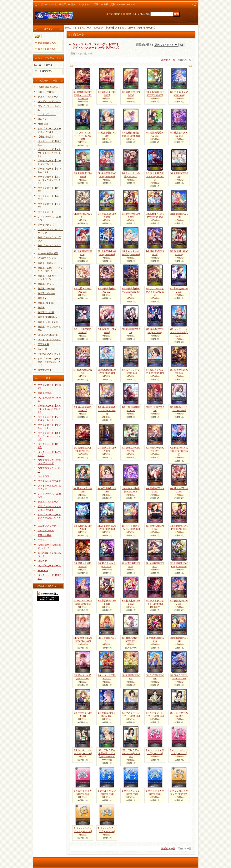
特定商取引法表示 (47, 586)
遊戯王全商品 (45, 393)
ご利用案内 (115, 14)
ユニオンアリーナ (47, 114)
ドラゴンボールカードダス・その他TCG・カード (49, 362)
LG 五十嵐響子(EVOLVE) (155, 177)
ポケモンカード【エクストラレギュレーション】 (49, 180)
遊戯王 (41, 308)
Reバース (42, 349)
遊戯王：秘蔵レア (47, 263)
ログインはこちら (47, 49)
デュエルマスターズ (48, 97)
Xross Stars (43, 124)
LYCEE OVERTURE (48, 335)
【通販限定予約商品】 (49, 87)
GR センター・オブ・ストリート (179, 332)
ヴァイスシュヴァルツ (49, 340)
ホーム (68, 28)
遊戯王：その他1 (46, 289)
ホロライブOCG (46, 92)
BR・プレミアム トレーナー (131, 753)
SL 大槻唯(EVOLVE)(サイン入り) (83, 95)
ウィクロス (43, 476)
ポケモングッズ (46, 225)
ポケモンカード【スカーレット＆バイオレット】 (49, 153)
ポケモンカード (46, 212)
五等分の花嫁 (45, 535)
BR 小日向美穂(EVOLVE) (131, 292)
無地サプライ (45, 370)
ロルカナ (42, 119)
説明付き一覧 (168, 60)
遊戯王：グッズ (46, 284)
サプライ (42, 540)
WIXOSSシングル (47, 258)
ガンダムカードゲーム (49, 101)
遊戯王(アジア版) (47, 312)
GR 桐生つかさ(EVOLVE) (179, 451)
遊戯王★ (42, 298)
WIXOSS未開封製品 (48, 254)
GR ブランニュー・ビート (83, 136)
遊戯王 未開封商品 (47, 317)
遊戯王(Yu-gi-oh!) (46, 303)
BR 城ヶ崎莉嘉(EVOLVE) (107, 410)
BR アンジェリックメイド (155, 292)
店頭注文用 (43, 344)
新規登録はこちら (47, 43)
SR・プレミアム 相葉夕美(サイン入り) (107, 753)
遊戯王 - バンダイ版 (48, 322)
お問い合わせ (133, 14)
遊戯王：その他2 (46, 293)
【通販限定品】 (46, 137)
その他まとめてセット (49, 354)
